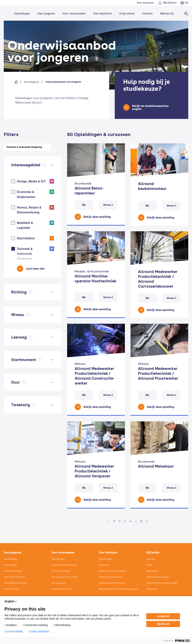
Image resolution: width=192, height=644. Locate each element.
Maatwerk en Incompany (112, 571)
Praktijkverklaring (61, 589)
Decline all (163, 624)
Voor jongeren (46, 14)
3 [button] (125, 521)
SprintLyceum (59, 583)
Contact (147, 14)
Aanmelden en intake (15, 583)
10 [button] (141, 521)
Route (150, 565)
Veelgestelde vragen (158, 577)
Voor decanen (11, 589)
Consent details (14, 631)
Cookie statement (39, 631)
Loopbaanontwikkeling (64, 565)
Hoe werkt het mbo (14, 577)
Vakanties (152, 589)
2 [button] (120, 521)
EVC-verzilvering (60, 571)
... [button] (136, 521)
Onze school (127, 14)
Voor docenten (145, 3)
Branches (104, 565)
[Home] (19, 82)
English (11, 601)
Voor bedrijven (102, 14)
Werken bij (167, 14)
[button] (109, 521)
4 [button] (130, 521)
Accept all (163, 616)
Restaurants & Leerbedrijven (162, 583)
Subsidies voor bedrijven (112, 583)
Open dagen (11, 565)
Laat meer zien (35, 269)
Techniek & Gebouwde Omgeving (24, 147)
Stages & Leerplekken (111, 577)
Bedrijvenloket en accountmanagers (118, 589)
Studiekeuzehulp (13, 571)
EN (187, 3)
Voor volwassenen (74, 14)
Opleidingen (22, 14)
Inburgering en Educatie (64, 577)
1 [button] (114, 521)
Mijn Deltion (170, 3)
